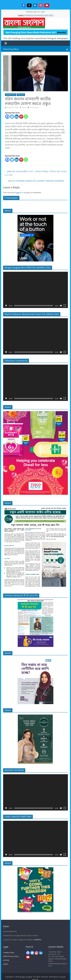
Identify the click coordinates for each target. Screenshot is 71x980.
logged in (19, 193)
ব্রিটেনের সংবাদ (11, 95)
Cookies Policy (9, 953)
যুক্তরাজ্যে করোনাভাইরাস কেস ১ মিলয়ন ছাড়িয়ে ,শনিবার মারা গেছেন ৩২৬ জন (35, 173)
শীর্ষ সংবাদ (21, 95)
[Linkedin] (17, 117)
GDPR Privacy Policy (11, 956)
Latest (6, 964)
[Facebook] (7, 117)
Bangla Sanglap (24, 23)
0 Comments (33, 107)
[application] (35, 290)
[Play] (6, 306)
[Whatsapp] (26, 117)
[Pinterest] (21, 117)
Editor (24, 107)
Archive (6, 960)
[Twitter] (12, 117)
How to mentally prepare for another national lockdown (37, 181)
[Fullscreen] (65, 306)
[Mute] (61, 306)
